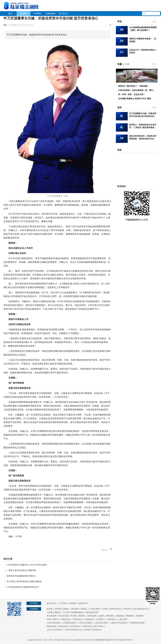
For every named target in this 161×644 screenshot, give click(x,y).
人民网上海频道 (54, 612)
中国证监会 (65, 619)
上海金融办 (111, 619)
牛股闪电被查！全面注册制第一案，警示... (136, 90)
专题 (120, 64)
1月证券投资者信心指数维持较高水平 (23, 587)
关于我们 (63, 603)
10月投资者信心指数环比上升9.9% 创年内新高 (27, 565)
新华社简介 (52, 603)
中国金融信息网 (91, 612)
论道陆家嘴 (50, 13)
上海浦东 (100, 619)
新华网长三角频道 (79, 609)
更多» (155, 22)
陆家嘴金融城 (77, 612)
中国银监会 (89, 619)
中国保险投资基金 (137, 623)
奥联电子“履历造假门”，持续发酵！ (134, 86)
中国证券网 (95, 609)
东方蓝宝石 (64, 13)
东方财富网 (51, 616)
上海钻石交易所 (85, 623)
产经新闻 (37, 13)
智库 (120, 108)
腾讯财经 (110, 616)
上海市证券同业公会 (73, 630)
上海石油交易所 (101, 623)
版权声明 (83, 603)
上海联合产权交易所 (118, 623)
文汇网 (66, 612)
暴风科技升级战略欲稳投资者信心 (21, 576)
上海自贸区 (123, 619)
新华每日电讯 (115, 609)
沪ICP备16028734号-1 (124, 640)
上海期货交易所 (69, 623)
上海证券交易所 (53, 623)
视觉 (120, 150)
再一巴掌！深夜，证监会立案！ (132, 94)
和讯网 (73, 616)
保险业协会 (51, 626)
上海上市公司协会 (54, 630)
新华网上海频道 (62, 609)
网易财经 (130, 616)
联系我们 (73, 603)
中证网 (104, 609)
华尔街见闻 (63, 616)
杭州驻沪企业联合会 (93, 630)
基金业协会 (63, 626)
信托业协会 (75, 626)
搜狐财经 (120, 616)
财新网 (81, 616)
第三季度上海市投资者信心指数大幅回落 (24, 581)
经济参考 (127, 609)
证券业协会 (87, 626)
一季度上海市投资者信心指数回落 (21, 570)
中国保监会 (77, 619)
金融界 (101, 616)
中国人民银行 (52, 619)
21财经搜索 (91, 616)
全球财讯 (24, 13)
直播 (127, 64)
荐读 (120, 21)
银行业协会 (99, 626)
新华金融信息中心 (141, 609)
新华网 (50, 609)
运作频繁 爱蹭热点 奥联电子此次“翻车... (135, 99)
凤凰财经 (140, 616)
